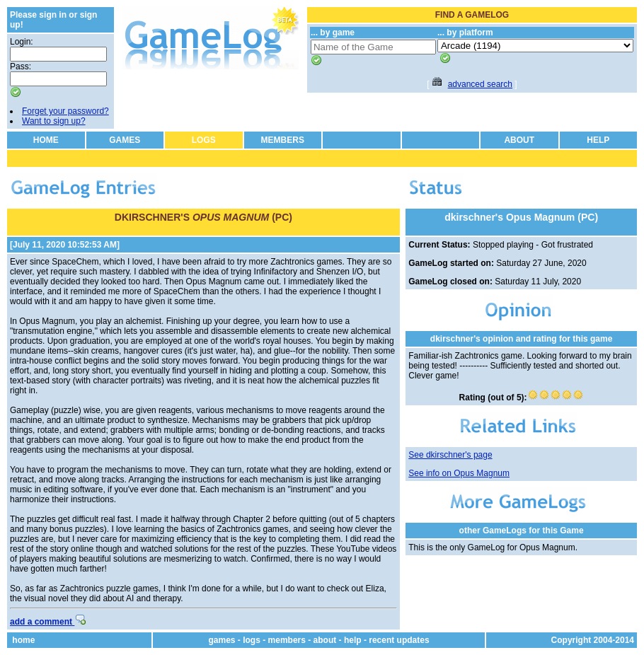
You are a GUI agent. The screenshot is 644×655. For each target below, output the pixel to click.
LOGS (204, 140)
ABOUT (519, 140)
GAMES (125, 140)
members (287, 640)
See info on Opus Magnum (459, 473)
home (23, 640)
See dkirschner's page (450, 455)
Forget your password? (65, 111)
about (325, 640)
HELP (598, 140)
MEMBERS (283, 140)
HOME (46, 140)
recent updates (399, 640)
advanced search (480, 84)
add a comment (48, 622)
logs (252, 640)
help (353, 640)
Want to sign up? (54, 121)
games (222, 640)
